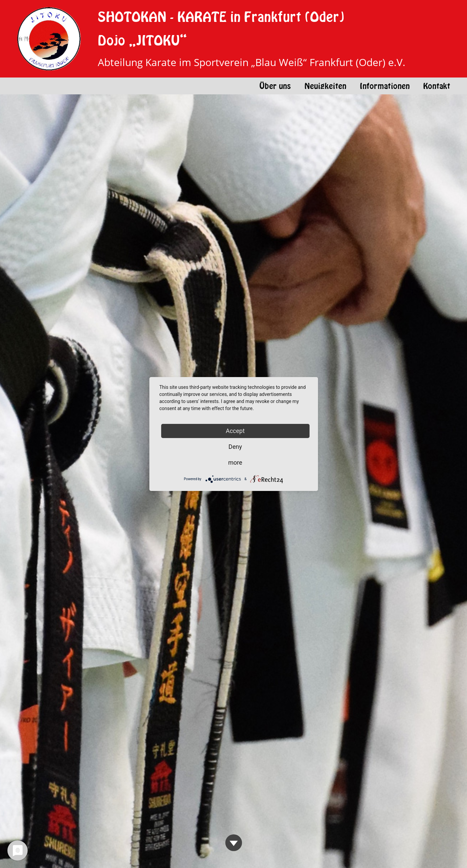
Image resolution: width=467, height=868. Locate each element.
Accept (235, 431)
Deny (235, 447)
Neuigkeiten (325, 86)
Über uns (275, 86)
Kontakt (437, 86)
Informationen (385, 86)
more (235, 462)
